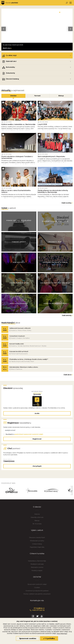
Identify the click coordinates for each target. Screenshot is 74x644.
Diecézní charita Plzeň (37, 538)
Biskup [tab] (61, 96)
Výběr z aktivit (37, 531)
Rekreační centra (37, 568)
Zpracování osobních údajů (37, 585)
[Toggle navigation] (71, 3)
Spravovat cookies (28, 638)
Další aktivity (67, 316)
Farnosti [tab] (37, 96)
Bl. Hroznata (37, 525)
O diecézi (37, 508)
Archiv (37, 414)
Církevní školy (37, 545)
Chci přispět (37, 467)
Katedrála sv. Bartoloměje (37, 562)
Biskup (37, 522)
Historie (37, 515)
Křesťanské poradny (37, 542)
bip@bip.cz (39, 609)
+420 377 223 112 (37, 611)
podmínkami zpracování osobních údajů (29, 435)
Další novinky (67, 203)
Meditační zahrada (37, 565)
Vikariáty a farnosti (37, 518)
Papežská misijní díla (37, 548)
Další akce (68, 375)
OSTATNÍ (37, 578)
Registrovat (37, 440)
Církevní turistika (37, 555)
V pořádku (49, 638)
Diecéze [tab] (13, 96)
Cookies (37, 588)
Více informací (62, 634)
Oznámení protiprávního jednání (37, 592)
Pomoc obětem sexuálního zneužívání (37, 595)
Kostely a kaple (37, 572)
